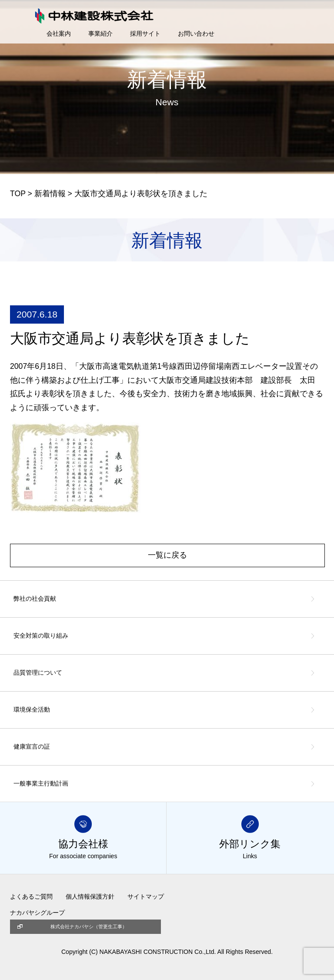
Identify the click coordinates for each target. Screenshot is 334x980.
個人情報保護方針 (90, 896)
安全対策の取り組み (41, 635)
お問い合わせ (196, 33)
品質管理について (38, 672)
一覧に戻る (167, 555)
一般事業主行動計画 (41, 783)
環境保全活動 (32, 709)
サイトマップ (146, 896)
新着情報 (50, 194)
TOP (18, 194)
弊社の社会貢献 (35, 599)
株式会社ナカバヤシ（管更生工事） (89, 926)
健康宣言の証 (32, 746)
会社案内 (59, 33)
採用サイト (145, 33)
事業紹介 (100, 33)
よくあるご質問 (31, 896)
